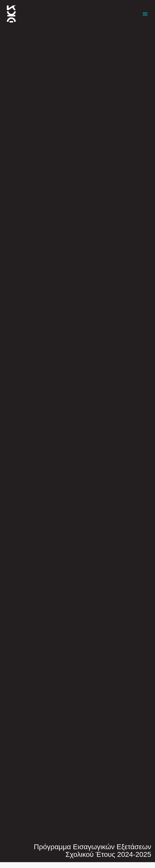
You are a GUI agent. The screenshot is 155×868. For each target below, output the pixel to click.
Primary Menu (145, 14)
